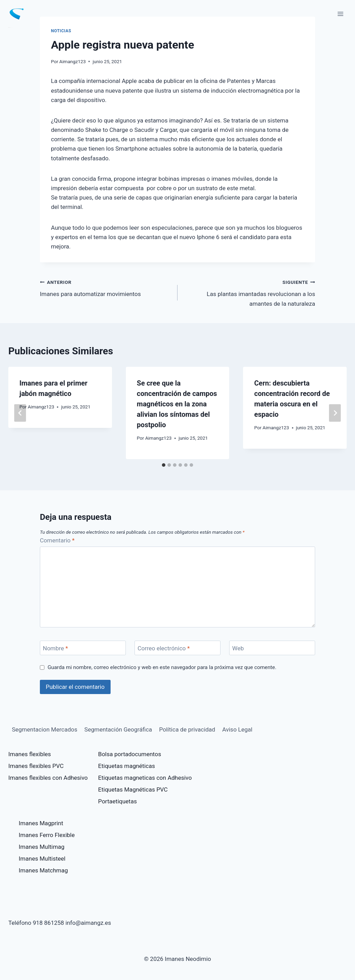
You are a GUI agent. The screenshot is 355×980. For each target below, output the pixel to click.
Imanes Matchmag (43, 870)
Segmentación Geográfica (118, 729)
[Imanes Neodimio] (19, 14)
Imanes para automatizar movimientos (106, 288)
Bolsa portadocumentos (130, 754)
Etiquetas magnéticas (127, 766)
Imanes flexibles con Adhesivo (48, 778)
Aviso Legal (237, 729)
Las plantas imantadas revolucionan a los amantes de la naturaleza (249, 292)
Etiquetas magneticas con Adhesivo (145, 778)
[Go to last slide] (20, 413)
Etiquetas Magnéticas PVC (133, 789)
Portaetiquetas (118, 801)
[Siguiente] (335, 413)
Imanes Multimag (42, 847)
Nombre (55, 648)
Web (238, 648)
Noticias (61, 31)
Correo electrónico (164, 648)
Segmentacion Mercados (45, 729)
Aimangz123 (72, 61)
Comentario (57, 540)
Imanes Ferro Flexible (47, 835)
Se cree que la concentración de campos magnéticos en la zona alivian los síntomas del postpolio (177, 404)
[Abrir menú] (340, 14)
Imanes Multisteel (42, 859)
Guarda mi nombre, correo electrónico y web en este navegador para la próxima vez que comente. (162, 667)
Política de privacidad (187, 729)
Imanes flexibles (30, 754)
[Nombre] (83, 648)
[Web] (272, 648)
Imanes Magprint (41, 823)
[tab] (164, 465)
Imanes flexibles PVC (36, 766)
